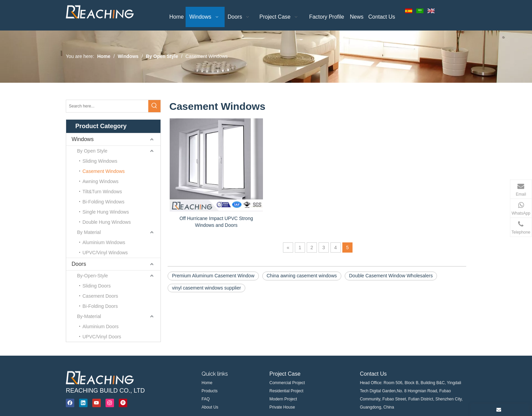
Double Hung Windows (107, 222)
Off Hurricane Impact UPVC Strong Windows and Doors (216, 222)
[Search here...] (107, 106)
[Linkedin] (83, 403)
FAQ (206, 399)
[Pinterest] (123, 403)
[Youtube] (97, 403)
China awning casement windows (302, 276)
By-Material (89, 316)
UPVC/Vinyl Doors (102, 337)
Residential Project (286, 391)
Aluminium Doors (101, 326)
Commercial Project (287, 383)
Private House (282, 407)
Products (210, 391)
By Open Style (92, 151)
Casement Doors (100, 296)
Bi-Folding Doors (100, 306)
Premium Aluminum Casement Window (213, 276)
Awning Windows (100, 181)
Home (207, 383)
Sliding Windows (100, 161)
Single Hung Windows (106, 212)
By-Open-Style (92, 276)
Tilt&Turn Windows (102, 192)
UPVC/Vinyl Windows (105, 253)
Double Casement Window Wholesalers (391, 276)
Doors (79, 264)
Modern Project (283, 399)
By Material (89, 232)
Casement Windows (104, 171)
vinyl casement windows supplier (206, 288)
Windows (83, 139)
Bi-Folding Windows (103, 202)
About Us (210, 407)
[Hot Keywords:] (154, 106)
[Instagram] (110, 403)
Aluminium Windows (104, 242)
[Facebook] (70, 403)
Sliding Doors (97, 286)
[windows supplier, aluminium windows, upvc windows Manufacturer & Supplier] (100, 378)
